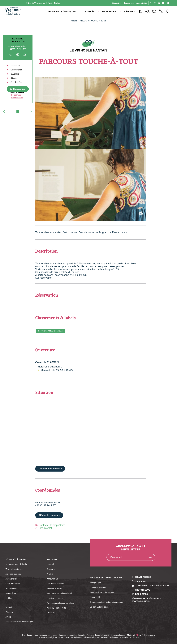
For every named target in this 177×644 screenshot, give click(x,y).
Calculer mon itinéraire (50, 469)
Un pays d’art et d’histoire (16, 564)
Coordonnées (16, 82)
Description (15, 66)
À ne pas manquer (13, 574)
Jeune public (96, 597)
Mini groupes (96, 583)
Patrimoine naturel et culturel (59, 593)
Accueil (74, 21)
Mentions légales (118, 635)
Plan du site (27, 635)
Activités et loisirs (54, 589)
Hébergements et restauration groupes (107, 602)
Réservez (129, 12)
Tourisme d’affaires (98, 588)
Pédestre (9, 612)
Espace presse (143, 577)
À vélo (8, 617)
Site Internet (44, 528)
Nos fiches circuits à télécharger (19, 622)
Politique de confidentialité (98, 635)
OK (151, 557)
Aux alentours (11, 579)
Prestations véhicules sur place (60, 603)
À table (50, 574)
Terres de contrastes (14, 569)
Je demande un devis (99, 607)
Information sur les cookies (46, 635)
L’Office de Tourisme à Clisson (152, 586)
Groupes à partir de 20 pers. (102, 593)
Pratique (51, 613)
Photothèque (11, 589)
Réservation (19, 89)
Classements (16, 70)
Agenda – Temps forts (56, 608)
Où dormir (51, 569)
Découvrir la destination (62, 12)
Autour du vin (53, 579)
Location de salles (55, 598)
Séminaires (117, 3)
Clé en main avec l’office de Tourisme (106, 578)
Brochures (141, 594)
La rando (89, 12)
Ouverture (15, 74)
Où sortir (51, 564)
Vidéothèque (11, 593)
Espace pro (129, 3)
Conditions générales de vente (72, 635)
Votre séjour (109, 12)
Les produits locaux (55, 584)
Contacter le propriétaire (50, 525)
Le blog (9, 598)
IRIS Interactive (148, 635)
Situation (14, 78)
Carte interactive (13, 584)
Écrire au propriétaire (18, 55)
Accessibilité (142, 3)
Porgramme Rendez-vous (17, 96)
